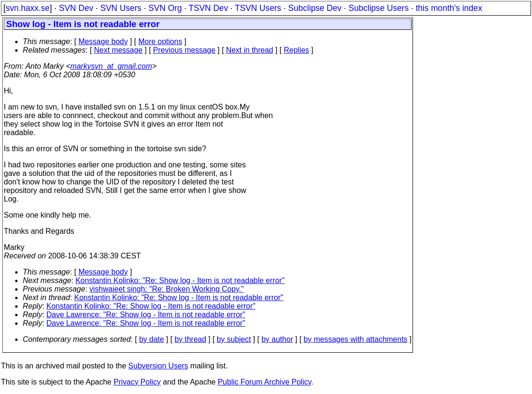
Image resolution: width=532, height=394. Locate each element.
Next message (118, 50)
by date (151, 339)
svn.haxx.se (28, 8)
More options (161, 41)
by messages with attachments (355, 339)
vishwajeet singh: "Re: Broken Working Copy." (167, 289)
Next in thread (250, 50)
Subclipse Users (379, 8)
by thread (190, 339)
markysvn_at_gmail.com (111, 66)
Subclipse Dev (315, 8)
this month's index (449, 8)
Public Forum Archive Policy (264, 382)
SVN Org (165, 8)
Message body (103, 41)
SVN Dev (76, 8)
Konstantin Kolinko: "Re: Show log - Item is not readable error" (180, 280)
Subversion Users (158, 366)
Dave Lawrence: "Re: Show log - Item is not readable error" (146, 315)
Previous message (184, 50)
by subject (234, 339)
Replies (297, 50)
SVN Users (121, 8)
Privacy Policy (137, 382)
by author (277, 339)
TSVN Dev (208, 8)
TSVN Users (258, 8)
